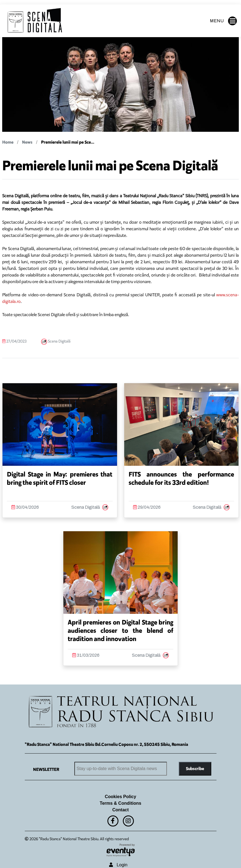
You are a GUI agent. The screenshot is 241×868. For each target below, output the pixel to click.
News (27, 142)
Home (8, 142)
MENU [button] (223, 21)
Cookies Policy (121, 797)
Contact (121, 810)
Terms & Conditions (120, 803)
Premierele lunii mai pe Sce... (68, 142)
